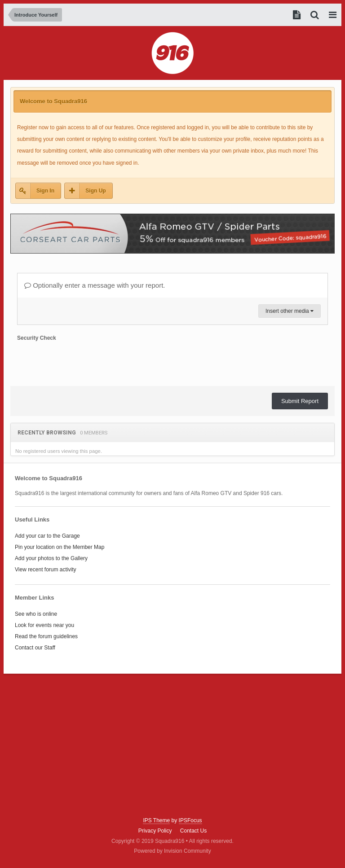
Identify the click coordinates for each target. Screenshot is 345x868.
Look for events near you (44, 625)
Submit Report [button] (300, 401)
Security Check (37, 338)
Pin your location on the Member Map (60, 547)
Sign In (45, 191)
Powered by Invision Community (172, 851)
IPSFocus (190, 820)
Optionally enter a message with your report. (95, 285)
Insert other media (290, 311)
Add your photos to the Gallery (51, 558)
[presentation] (85, 362)
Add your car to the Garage (47, 536)
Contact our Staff (35, 648)
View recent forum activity (46, 570)
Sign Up (95, 191)
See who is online (36, 614)
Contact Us (193, 831)
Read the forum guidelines (46, 636)
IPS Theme (156, 820)
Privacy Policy (155, 831)
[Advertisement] (172, 745)
